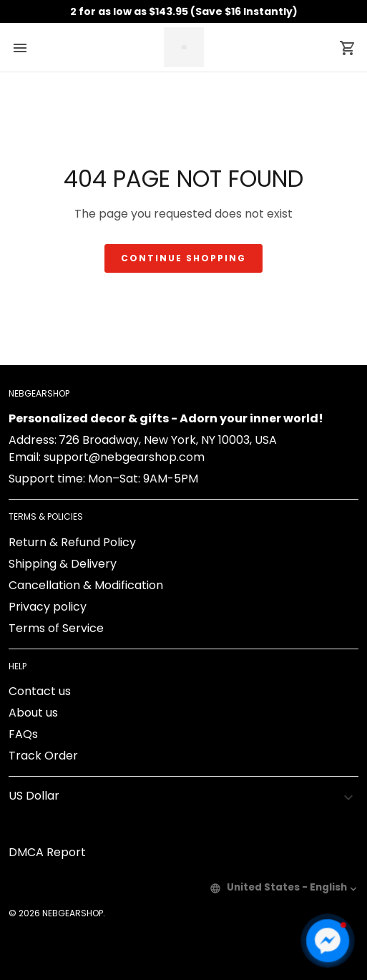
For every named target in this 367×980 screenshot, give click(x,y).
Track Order (43, 756)
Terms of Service (56, 628)
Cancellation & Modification (86, 585)
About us (33, 713)
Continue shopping (183, 258)
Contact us (40, 691)
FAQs (23, 734)
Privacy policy (48, 607)
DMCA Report (47, 852)
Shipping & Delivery (63, 564)
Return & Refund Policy (72, 542)
